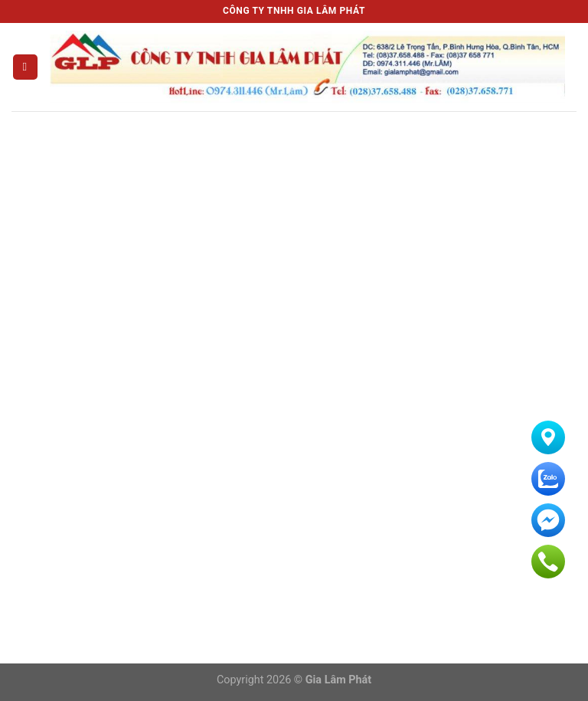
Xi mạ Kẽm (249, 302)
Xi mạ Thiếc (252, 356)
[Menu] (25, 67)
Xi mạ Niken (252, 275)
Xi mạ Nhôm (253, 329)
